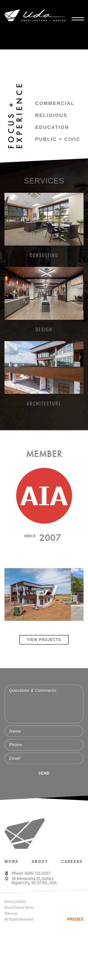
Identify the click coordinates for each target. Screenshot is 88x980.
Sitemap (11, 913)
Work (12, 862)
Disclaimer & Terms (19, 908)
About (40, 862)
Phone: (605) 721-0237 (31, 873)
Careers (72, 862)
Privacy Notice (15, 902)
